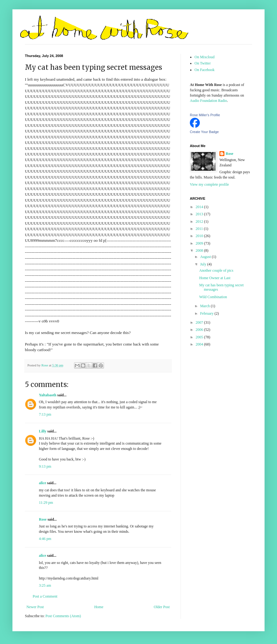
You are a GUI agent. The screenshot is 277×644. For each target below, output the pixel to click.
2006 (200, 330)
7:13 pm (45, 414)
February (207, 313)
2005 (200, 337)
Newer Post (35, 607)
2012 (200, 222)
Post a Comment (45, 596)
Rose (43, 519)
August (206, 257)
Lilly (43, 431)
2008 (200, 250)
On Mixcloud (204, 57)
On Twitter (203, 63)
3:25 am (45, 585)
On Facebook (204, 70)
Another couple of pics (216, 270)
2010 (200, 236)
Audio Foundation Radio (208, 101)
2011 (200, 229)
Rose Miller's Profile (205, 115)
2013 (200, 214)
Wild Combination (213, 297)
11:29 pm (46, 503)
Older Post (162, 607)
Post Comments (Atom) (63, 616)
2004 (200, 344)
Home (99, 607)
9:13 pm (45, 466)
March (205, 306)
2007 (200, 322)
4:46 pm (45, 539)
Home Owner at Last (215, 278)
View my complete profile (209, 184)
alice (42, 483)
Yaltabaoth (48, 395)
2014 (200, 207)
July (204, 264)
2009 (200, 243)
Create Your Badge (204, 132)
